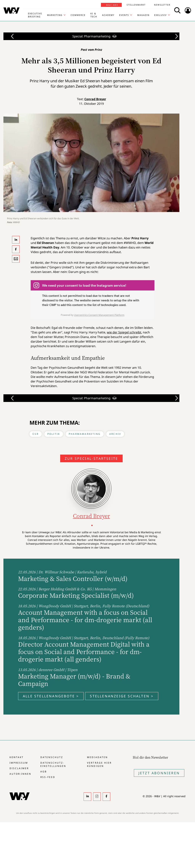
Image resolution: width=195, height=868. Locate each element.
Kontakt (17, 757)
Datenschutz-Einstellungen (53, 764)
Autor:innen (20, 774)
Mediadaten (97, 757)
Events (124, 15)
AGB (44, 772)
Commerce (78, 15)
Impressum (19, 763)
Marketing (55, 15)
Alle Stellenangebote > (51, 696)
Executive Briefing (35, 15)
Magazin (143, 15)
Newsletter (162, 5)
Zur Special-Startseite (91, 458)
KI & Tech (94, 15)
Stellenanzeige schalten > (122, 696)
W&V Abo (112, 5)
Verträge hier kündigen (99, 764)
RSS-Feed (48, 777)
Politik (54, 434)
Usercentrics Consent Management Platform (99, 315)
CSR (36, 434)
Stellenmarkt (136, 5)
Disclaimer (19, 768)
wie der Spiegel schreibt (124, 332)
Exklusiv (161, 15)
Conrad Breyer (95, 99)
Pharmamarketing (85, 434)
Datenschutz (52, 757)
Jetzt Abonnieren (159, 773)
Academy (108, 15)
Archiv (115, 434)
